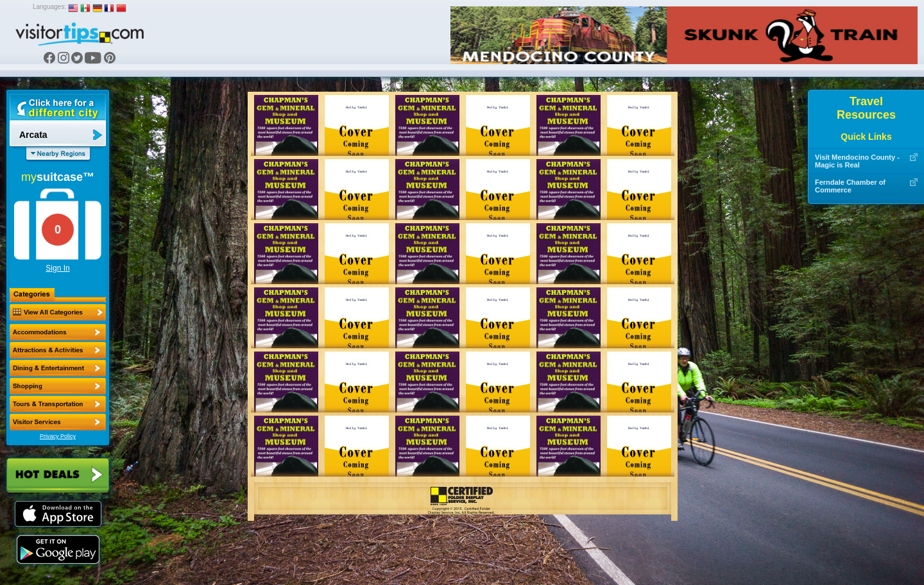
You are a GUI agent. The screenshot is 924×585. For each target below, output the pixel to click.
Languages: (49, 7)
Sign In (57, 268)
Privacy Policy (58, 436)
